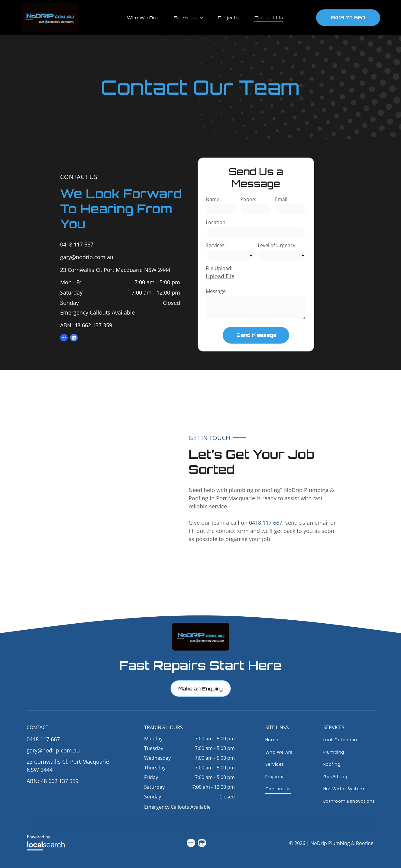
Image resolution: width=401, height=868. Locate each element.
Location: (216, 222)
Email (281, 199)
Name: (213, 199)
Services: (216, 245)
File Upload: (219, 268)
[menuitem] (138, 18)
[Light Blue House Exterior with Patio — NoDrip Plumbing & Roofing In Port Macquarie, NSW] (80, 486)
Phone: (248, 199)
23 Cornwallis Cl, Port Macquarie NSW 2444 (115, 270)
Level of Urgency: (277, 245)
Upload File (220, 276)
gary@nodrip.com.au (87, 257)
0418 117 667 (77, 244)
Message (216, 291)
